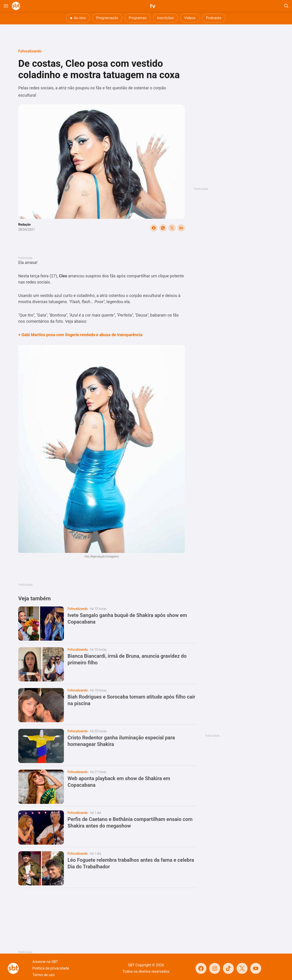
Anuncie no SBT (45, 962)
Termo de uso (43, 975)
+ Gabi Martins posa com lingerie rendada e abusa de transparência (80, 335)
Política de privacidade (51, 968)
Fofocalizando (30, 51)
